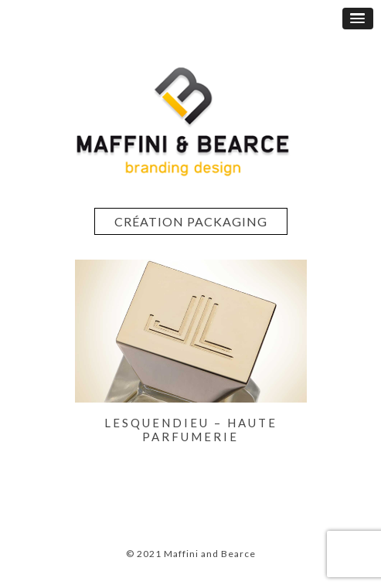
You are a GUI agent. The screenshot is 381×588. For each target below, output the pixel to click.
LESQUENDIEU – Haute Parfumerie (191, 430)
